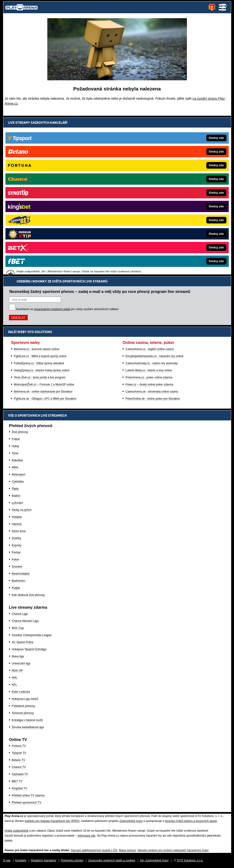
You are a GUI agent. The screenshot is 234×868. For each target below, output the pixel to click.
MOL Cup (18, 628)
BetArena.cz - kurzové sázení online (37, 190)
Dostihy (17, 538)
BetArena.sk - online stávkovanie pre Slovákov (43, 233)
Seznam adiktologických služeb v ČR (94, 850)
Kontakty (21, 860)
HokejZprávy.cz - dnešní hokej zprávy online (42, 212)
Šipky (15, 489)
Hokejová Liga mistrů (25, 699)
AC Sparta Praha (23, 642)
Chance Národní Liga (25, 621)
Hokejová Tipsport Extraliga (29, 649)
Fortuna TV (19, 746)
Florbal (16, 552)
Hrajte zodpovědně (17, 831)
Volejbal (17, 517)
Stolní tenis (19, 531)
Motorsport (19, 475)
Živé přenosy (20, 432)
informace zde (86, 836)
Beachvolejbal (21, 574)
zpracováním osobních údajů (52, 150)
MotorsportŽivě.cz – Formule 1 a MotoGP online (44, 226)
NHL (15, 678)
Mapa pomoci (127, 850)
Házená (17, 524)
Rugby (16, 588)
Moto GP (17, 671)
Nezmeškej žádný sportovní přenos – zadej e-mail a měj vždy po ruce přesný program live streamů (100, 133)
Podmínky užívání (72, 860)
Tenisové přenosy (23, 713)
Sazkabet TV (20, 774)
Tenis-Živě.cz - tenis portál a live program (40, 219)
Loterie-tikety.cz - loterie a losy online (149, 212)
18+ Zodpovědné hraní (154, 860)
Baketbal (17, 460)
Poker (15, 560)
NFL (15, 685)
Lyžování (18, 503)
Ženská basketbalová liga (28, 727)
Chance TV (19, 767)
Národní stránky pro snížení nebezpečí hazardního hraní (173, 850)
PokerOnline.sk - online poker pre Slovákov (153, 240)
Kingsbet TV (20, 788)
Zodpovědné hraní (131, 821)
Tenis (15, 453)
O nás (7, 860)
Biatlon (16, 496)
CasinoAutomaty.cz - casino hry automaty (152, 205)
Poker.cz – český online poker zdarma (149, 226)
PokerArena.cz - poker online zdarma (149, 219)
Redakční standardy (44, 860)
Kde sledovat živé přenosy (28, 595)
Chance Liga (20, 614)
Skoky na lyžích (22, 510)
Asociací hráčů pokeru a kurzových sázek (191, 821)
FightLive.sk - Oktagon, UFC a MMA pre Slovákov (45, 240)
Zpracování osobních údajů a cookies (112, 860)
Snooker (17, 567)
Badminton (19, 581)
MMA (15, 467)
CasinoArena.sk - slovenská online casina (152, 233)
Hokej (15, 446)
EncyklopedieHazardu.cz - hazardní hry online (154, 197)
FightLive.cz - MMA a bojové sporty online (40, 197)
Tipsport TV (19, 753)
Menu (222, 7)
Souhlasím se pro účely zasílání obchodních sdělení (67, 150)
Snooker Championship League (32, 635)
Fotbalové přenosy (24, 706)
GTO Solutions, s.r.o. (190, 860)
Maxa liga (18, 656)
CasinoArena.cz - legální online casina (150, 190)
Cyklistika (18, 482)
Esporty (17, 545)
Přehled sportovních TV (27, 803)
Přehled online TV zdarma (28, 795)
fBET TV (17, 781)
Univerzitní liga (21, 663)
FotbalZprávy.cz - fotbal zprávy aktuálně (39, 205)
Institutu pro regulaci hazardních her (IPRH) (52, 821)
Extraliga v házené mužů (27, 720)
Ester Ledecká (21, 692)
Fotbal (16, 439)
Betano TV (18, 760)
